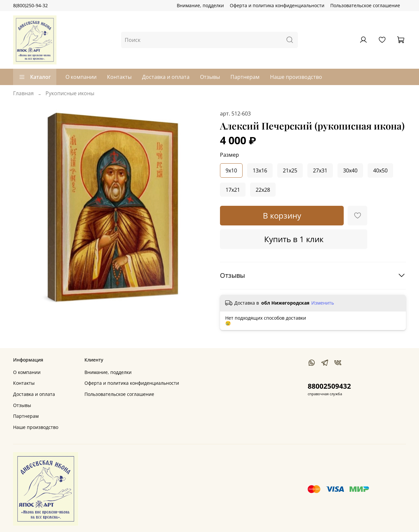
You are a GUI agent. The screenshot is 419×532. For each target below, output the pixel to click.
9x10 (231, 170)
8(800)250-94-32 (30, 5)
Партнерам (245, 77)
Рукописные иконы (70, 93)
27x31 (320, 170)
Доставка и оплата (166, 77)
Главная (23, 93)
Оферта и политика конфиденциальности (277, 5)
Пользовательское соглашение (365, 5)
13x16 (260, 170)
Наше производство (296, 77)
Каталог (35, 77)
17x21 (233, 190)
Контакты (119, 77)
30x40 (350, 170)
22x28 (263, 190)
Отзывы (210, 77)
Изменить (323, 303)
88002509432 (329, 386)
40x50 (380, 170)
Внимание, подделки (200, 5)
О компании (81, 77)
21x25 (290, 170)
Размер (229, 155)
